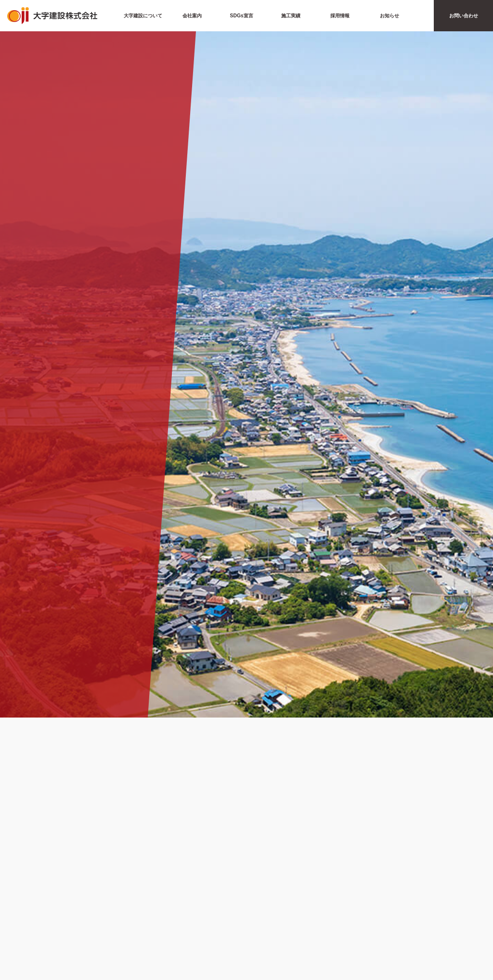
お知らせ (389, 16)
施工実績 (291, 16)
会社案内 (192, 16)
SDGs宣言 (242, 16)
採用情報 (340, 16)
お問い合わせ (464, 16)
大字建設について (143, 16)
